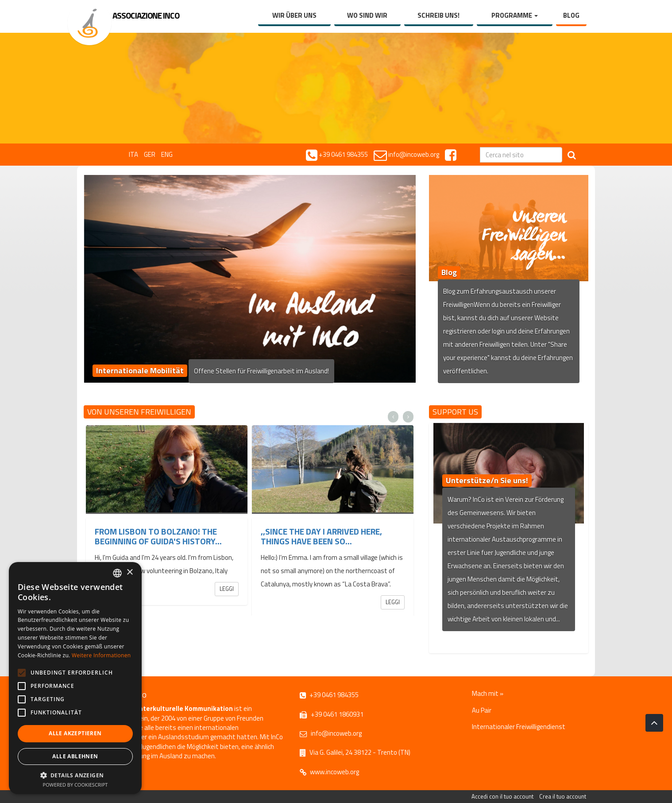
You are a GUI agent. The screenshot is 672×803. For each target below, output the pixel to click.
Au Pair (482, 710)
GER (150, 154)
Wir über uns (294, 15)
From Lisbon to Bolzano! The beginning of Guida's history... (158, 536)
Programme (515, 15)
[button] (75, 775)
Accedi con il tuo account (502, 796)
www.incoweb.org (329, 772)
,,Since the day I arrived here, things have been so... (321, 536)
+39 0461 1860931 (332, 714)
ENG (167, 154)
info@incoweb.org (331, 733)
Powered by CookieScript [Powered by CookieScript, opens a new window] (75, 785)
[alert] (75, 678)
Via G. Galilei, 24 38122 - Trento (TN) (355, 752)
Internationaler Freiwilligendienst (519, 727)
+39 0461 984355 (329, 695)
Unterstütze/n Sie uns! (487, 480)
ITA (133, 154)
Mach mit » (488, 693)
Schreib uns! (438, 15)
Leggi (227, 589)
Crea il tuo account (563, 796)
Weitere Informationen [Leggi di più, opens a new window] (101, 655)
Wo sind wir (367, 15)
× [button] (129, 572)
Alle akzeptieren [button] (75, 733)
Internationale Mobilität (140, 370)
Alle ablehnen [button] (75, 756)
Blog (571, 15)
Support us (455, 412)
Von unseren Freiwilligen (139, 412)
